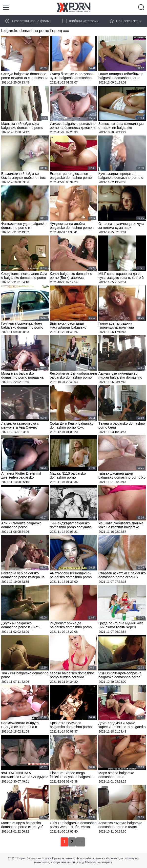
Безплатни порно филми (28, 21)
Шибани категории (81, 21)
